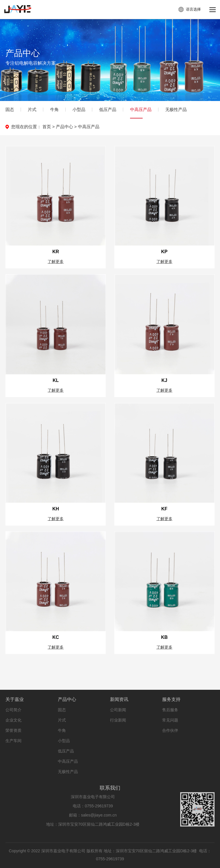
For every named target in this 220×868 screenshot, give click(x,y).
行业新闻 (118, 725)
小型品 (79, 109)
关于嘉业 (15, 704)
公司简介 (13, 715)
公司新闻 (118, 715)
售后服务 (170, 715)
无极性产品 (176, 109)
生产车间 (13, 746)
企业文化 (13, 725)
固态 (10, 109)
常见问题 (170, 725)
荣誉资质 (13, 735)
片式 (32, 109)
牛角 (54, 109)
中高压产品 (141, 109)
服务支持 (171, 704)
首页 (47, 127)
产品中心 (64, 127)
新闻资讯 (119, 704)
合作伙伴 (170, 735)
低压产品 (108, 109)
